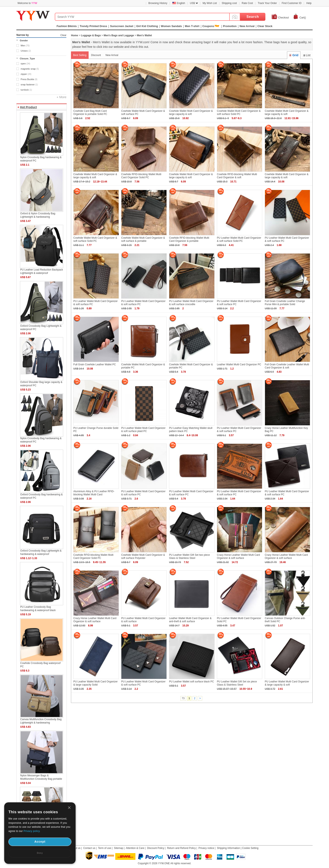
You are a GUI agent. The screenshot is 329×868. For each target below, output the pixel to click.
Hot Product (28, 107)
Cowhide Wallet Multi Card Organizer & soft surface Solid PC (239, 113)
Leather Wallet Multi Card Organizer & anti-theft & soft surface (190, 620)
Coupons (208, 26)
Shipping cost (229, 3)
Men (25, 46)
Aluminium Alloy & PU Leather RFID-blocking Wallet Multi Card (94, 493)
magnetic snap (30, 69)
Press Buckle (29, 79)
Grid (294, 55)
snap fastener (29, 85)
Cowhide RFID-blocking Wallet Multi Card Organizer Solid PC (141, 176)
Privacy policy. (32, 831)
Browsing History (158, 3)
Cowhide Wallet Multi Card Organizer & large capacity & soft (191, 113)
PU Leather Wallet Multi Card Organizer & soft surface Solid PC (239, 239)
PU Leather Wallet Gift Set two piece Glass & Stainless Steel (189, 556)
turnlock (26, 90)
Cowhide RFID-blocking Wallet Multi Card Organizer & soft (237, 176)
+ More (61, 97)
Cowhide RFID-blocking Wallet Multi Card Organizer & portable (189, 239)
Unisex (26, 51)
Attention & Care (135, 848)
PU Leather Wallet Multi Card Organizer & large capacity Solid (95, 683)
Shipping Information (228, 848)
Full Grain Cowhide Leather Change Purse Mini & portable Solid (285, 303)
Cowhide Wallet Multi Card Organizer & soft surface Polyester (143, 556)
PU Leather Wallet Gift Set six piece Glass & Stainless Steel (237, 683)
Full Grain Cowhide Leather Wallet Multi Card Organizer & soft (287, 366)
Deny (40, 853)
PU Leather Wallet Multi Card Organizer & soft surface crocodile (191, 303)
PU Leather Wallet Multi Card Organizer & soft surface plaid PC (143, 430)
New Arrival (112, 55)
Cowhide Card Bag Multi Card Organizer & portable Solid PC (90, 113)
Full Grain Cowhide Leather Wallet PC (94, 364)
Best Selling (80, 55)
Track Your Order (267, 3)
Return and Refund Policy (181, 848)
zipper (26, 74)
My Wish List (210, 3)
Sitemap (119, 848)
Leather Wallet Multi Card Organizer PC (239, 364)
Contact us (89, 848)
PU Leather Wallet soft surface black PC (191, 682)
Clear (64, 35)
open (25, 64)
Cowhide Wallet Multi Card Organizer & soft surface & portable (143, 239)
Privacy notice (206, 848)
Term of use (105, 848)
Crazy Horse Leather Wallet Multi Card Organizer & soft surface (238, 556)
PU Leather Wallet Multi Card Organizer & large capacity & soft (287, 683)
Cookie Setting (250, 848)
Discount (96, 55)
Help (309, 3)
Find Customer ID (292, 3)
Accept (40, 842)
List (306, 55)
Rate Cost (247, 3)
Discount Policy (156, 848)
